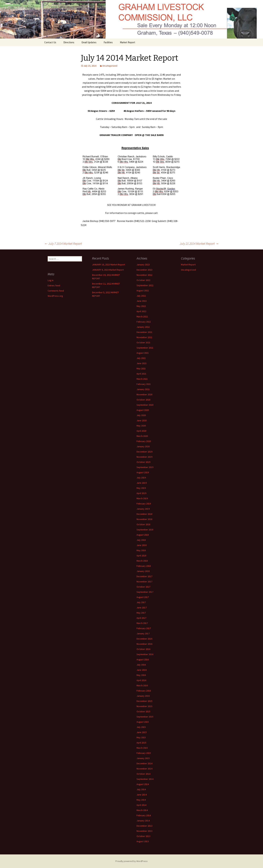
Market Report (128, 42)
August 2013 (143, 841)
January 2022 (143, 327)
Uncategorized (110, 66)
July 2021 (141, 358)
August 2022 (143, 291)
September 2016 (145, 654)
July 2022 (141, 296)
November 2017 (144, 582)
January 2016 (143, 696)
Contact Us (50, 42)
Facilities (108, 42)
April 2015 (141, 743)
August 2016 (143, 659)
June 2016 (142, 670)
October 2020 (143, 400)
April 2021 (141, 374)
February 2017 (144, 628)
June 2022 (142, 301)
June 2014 (142, 795)
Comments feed (56, 291)
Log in (51, 280)
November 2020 (144, 394)
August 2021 (143, 353)
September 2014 (145, 779)
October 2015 (143, 711)
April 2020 (141, 431)
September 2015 (145, 717)
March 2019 (142, 498)
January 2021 (143, 389)
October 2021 (143, 342)
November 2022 (144, 275)
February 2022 (144, 322)
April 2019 (141, 493)
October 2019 (143, 462)
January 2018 (143, 571)
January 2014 (143, 821)
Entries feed (54, 285)
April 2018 (141, 556)
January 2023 (143, 265)
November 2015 (144, 706)
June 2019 (142, 483)
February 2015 (144, 753)
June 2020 (142, 420)
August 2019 (143, 472)
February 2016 (144, 691)
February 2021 (144, 384)
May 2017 (141, 613)
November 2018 (144, 519)
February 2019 (144, 504)
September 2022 (145, 285)
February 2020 (144, 441)
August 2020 (143, 410)
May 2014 (141, 800)
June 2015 (142, 732)
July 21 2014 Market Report (199, 243)
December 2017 (144, 576)
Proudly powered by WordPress (131, 861)
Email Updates (89, 42)
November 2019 (144, 457)
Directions (69, 42)
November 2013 (144, 831)
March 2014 (142, 810)
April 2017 (141, 618)
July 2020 (141, 415)
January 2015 (143, 758)
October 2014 (143, 774)
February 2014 (144, 815)
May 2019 (141, 488)
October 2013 (143, 836)
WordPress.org (55, 296)
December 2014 (144, 763)
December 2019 (144, 452)
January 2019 (143, 509)
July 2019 (141, 478)
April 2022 (141, 311)
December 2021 (144, 332)
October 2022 (143, 280)
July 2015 (141, 727)
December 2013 (144, 826)
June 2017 (142, 607)
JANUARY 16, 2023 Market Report (109, 265)
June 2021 (142, 363)
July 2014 (141, 789)
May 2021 (141, 368)
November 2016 (144, 644)
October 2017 (143, 587)
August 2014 (143, 784)
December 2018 (144, 514)
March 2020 (142, 436)
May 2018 (141, 550)
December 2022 (144, 270)
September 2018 (145, 530)
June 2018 (142, 545)
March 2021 (142, 379)
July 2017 (141, 602)
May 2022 (141, 306)
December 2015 (144, 701)
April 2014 (141, 805)
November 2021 (144, 337)
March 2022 (142, 316)
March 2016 (142, 685)
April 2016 (141, 680)
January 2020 (143, 446)
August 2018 (143, 535)
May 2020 (141, 426)
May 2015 (141, 737)
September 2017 (145, 592)
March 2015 (142, 748)
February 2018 (144, 566)
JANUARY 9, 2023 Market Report (108, 270)
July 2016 (141, 665)
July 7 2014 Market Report (63, 243)
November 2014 (144, 769)
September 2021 (145, 348)
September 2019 (145, 467)
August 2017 (143, 597)
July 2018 (141, 540)
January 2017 (143, 633)
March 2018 (142, 561)
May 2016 (141, 675)
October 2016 (143, 649)
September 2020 (145, 405)
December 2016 (144, 639)
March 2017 (142, 623)
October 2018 (143, 524)
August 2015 (143, 722)
